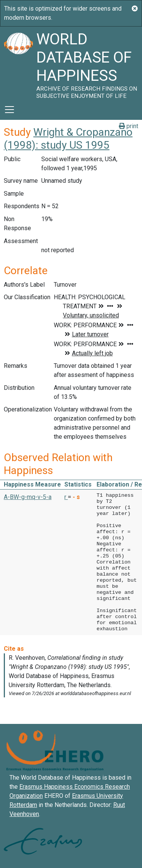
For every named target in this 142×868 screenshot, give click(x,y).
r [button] (66, 497)
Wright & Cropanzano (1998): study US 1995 (68, 139)
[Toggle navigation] (9, 110)
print (129, 126)
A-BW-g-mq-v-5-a (28, 497)
